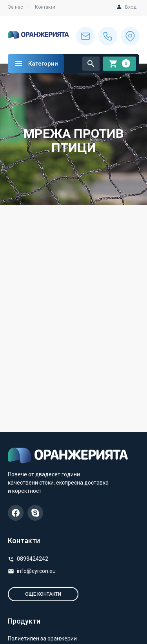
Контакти (45, 7)
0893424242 (33, 559)
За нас (15, 7)
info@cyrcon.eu (36, 571)
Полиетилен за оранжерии (42, 639)
